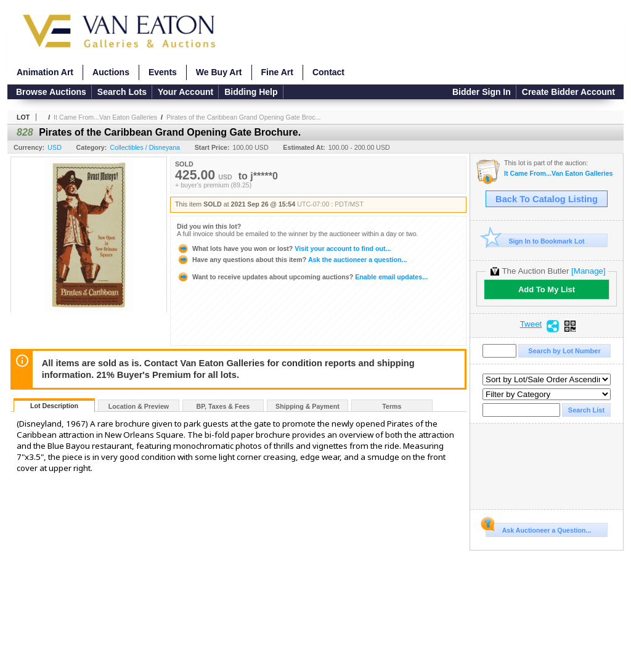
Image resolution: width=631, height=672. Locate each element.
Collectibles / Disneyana (145, 147)
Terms (392, 406)
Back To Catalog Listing (547, 199)
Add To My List (547, 289)
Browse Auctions (51, 92)
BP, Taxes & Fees (223, 406)
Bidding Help (251, 92)
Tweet (531, 324)
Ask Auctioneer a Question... (538, 528)
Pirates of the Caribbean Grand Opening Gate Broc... (244, 117)
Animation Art (45, 72)
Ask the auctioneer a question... (292, 260)
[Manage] (588, 271)
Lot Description (54, 406)
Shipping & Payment (307, 406)
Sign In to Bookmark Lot (535, 241)
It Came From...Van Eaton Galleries (105, 117)
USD (55, 147)
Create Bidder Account (568, 92)
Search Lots (122, 92)
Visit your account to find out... (284, 248)
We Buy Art (219, 72)
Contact (328, 72)
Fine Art (277, 72)
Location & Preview (139, 406)
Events (163, 72)
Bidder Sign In (482, 92)
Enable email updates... (302, 277)
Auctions (111, 72)
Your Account (185, 92)
